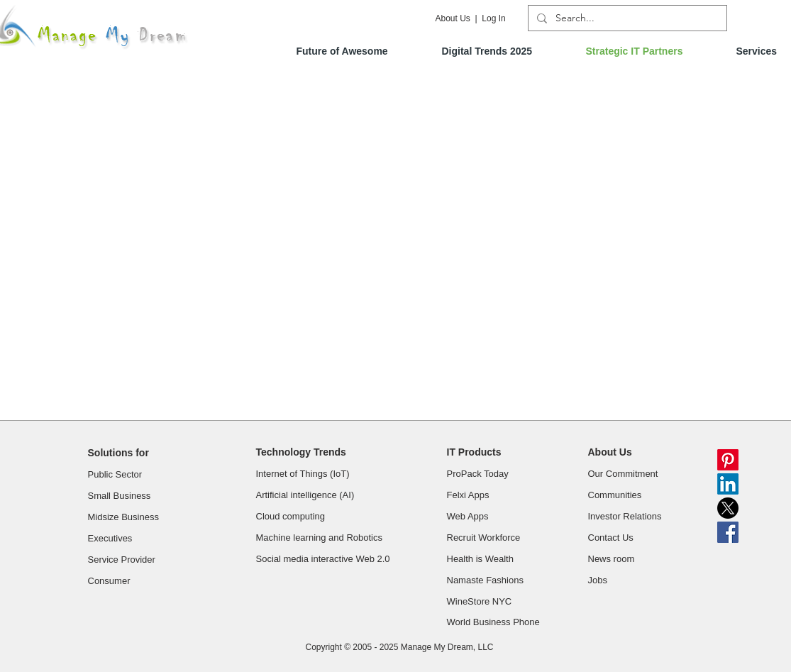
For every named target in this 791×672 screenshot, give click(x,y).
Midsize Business (123, 517)
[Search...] (626, 18)
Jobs (599, 580)
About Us (453, 18)
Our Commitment (625, 474)
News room (613, 559)
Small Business (120, 496)
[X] (728, 508)
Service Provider (122, 560)
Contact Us (612, 538)
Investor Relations (625, 516)
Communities (616, 495)
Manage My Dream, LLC (447, 647)
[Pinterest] (728, 460)
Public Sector (115, 474)
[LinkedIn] (728, 484)
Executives (110, 538)
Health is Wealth (482, 559)
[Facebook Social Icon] (728, 532)
